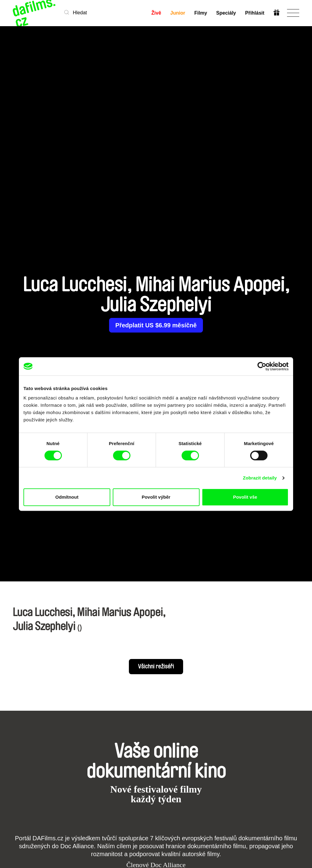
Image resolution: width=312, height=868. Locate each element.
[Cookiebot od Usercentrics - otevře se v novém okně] (262, 366)
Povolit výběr (156, 497)
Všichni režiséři (156, 667)
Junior (177, 13)
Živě (156, 13)
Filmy (200, 13)
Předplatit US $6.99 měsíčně (156, 325)
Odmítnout (67, 497)
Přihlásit (255, 13)
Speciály (226, 13)
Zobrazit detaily (260, 478)
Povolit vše (245, 497)
